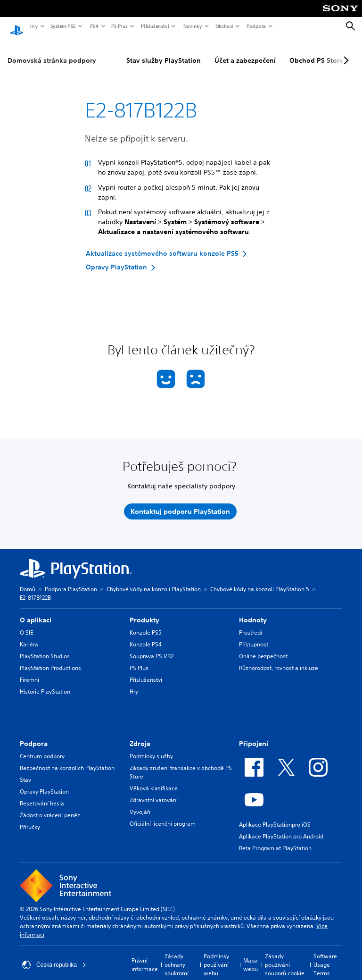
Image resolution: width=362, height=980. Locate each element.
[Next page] (345, 51)
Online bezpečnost (263, 647)
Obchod (224, 26)
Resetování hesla (42, 794)
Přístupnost (254, 635)
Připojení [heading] (254, 735)
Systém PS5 (63, 26)
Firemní (29, 671)
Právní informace (145, 956)
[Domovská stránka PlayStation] (16, 26)
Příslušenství (155, 26)
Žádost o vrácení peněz (50, 806)
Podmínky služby (151, 747)
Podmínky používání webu (216, 956)
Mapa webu (251, 956)
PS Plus (119, 26)
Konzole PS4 (146, 635)
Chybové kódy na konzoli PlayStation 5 (260, 580)
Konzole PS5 (146, 624)
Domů (28, 580)
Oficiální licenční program (163, 815)
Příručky (30, 818)
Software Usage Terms (325, 956)
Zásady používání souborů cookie (285, 956)
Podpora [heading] (34, 735)
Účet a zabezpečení (245, 51)
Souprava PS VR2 (152, 647)
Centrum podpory (42, 747)
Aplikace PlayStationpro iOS (275, 816)
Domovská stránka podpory (52, 51)
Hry (34, 26)
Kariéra (29, 635)
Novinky (192, 26)
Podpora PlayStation (71, 580)
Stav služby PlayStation (164, 51)
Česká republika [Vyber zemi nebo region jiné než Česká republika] (54, 956)
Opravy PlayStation (44, 783)
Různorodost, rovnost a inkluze (279, 659)
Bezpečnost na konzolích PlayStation (67, 759)
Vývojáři (140, 803)
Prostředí (251, 624)
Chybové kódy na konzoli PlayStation (154, 580)
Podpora (256, 26)
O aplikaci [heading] (36, 611)
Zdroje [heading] (140, 735)
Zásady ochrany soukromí (177, 956)
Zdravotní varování (154, 791)
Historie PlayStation (45, 683)
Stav (25, 771)
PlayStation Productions (50, 659)
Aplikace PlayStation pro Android (281, 827)
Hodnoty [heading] (253, 611)
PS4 (94, 26)
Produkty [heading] (144, 611)
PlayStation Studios (45, 647)
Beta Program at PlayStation (275, 839)
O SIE (26, 624)
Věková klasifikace (154, 779)
